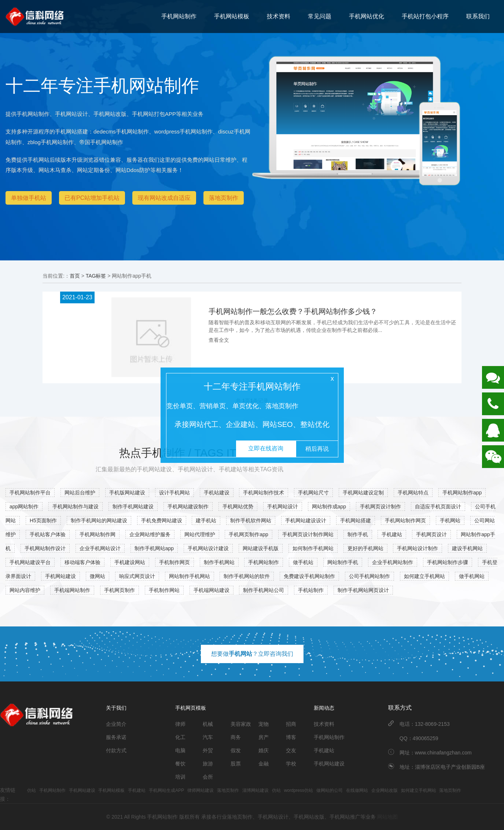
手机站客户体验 (48, 534)
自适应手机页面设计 (438, 507)
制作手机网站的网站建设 (99, 520)
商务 (236, 737)
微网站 (98, 576)
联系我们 (478, 16)
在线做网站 (357, 790)
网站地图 (387, 817)
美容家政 (241, 724)
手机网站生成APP (166, 790)
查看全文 (219, 340)
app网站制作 (24, 507)
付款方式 (116, 750)
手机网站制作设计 (45, 548)
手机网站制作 (179, 16)
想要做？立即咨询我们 (252, 654)
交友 (291, 750)
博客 (291, 737)
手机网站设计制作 (417, 548)
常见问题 (320, 16)
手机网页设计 (431, 534)
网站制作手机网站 (190, 576)
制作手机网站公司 (264, 590)
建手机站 (206, 520)
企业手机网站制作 (393, 562)
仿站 (32, 790)
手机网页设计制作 (380, 507)
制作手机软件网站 (251, 520)
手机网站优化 (367, 16)
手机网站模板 (232, 16)
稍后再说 (317, 449)
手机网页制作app (248, 534)
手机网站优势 (238, 507)
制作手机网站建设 (133, 507)
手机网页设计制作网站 (308, 534)
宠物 (264, 724)
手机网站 (450, 520)
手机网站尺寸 (313, 493)
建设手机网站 (467, 548)
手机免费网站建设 (162, 520)
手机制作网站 (164, 590)
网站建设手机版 (261, 548)
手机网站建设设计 (306, 520)
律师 (180, 724)
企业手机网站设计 (100, 548)
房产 (264, 737)
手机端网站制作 (72, 590)
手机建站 (392, 534)
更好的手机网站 (365, 548)
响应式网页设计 (137, 576)
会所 (208, 777)
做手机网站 (472, 576)
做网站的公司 (330, 790)
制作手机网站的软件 (247, 576)
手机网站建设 (60, 576)
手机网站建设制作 (188, 507)
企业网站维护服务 (150, 534)
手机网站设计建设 (208, 548)
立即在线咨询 (266, 448)
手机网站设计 (283, 507)
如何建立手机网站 (424, 576)
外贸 (208, 750)
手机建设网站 (130, 562)
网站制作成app (329, 507)
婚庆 (264, 750)
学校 (291, 764)
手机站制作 (311, 590)
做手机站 (303, 562)
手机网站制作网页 (405, 520)
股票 (236, 764)
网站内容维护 (25, 590)
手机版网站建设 (127, 493)
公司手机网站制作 (369, 576)
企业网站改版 (385, 790)
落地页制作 (224, 198)
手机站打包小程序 (425, 16)
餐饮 (180, 764)
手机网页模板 (191, 708)
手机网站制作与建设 (76, 507)
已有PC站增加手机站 (92, 198)
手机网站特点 (413, 493)
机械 (208, 724)
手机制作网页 (174, 562)
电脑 (180, 750)
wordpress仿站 (299, 790)
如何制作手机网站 (313, 548)
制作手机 (358, 534)
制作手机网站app (154, 548)
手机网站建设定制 (363, 493)
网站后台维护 (80, 493)
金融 (264, 764)
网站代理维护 (200, 534)
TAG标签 (96, 276)
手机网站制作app (462, 493)
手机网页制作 (119, 590)
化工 (180, 737)
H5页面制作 (43, 520)
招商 (291, 724)
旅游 (208, 764)
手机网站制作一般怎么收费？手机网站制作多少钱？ (293, 311)
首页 (75, 276)
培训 (180, 777)
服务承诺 (116, 737)
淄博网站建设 (255, 790)
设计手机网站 (174, 493)
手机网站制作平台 (30, 493)
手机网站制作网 (98, 534)
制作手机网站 (219, 562)
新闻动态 (324, 708)
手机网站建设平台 (30, 562)
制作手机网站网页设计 (363, 590)
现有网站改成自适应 (164, 198)
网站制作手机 (343, 562)
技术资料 (279, 16)
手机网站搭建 (356, 520)
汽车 (208, 737)
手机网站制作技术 (264, 493)
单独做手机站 (29, 198)
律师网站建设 (201, 790)
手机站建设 (217, 493)
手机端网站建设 (211, 590)
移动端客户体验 (82, 562)
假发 (236, 750)
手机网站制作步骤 (448, 562)
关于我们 (116, 708)
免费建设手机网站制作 (309, 576)
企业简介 (116, 724)
